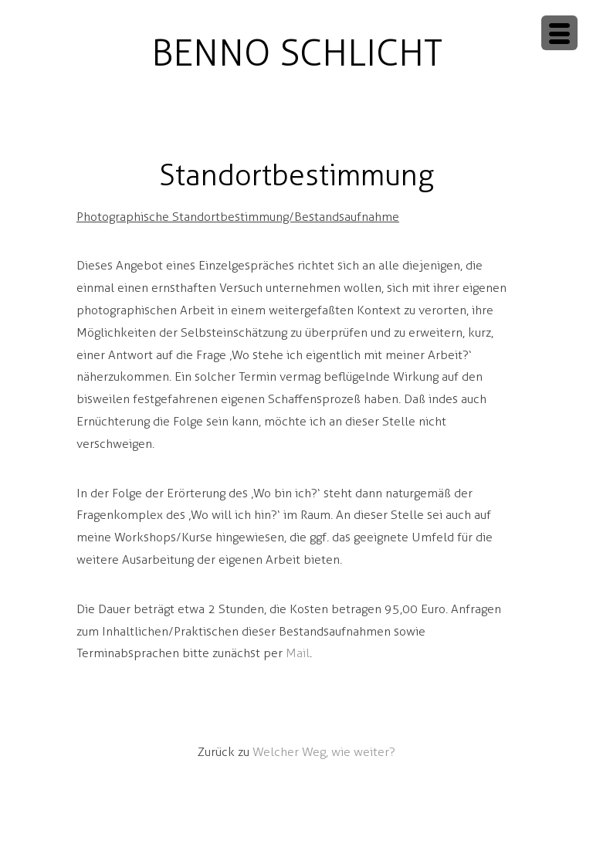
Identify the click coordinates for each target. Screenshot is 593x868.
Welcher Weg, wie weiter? (324, 752)
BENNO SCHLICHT (297, 53)
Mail (298, 653)
